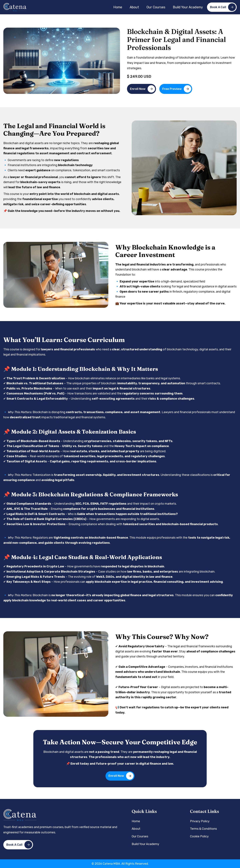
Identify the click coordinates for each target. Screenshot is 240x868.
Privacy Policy (200, 821)
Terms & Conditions (203, 829)
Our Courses (156, 7)
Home (118, 7)
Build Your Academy (188, 7)
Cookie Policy (199, 836)
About (134, 7)
